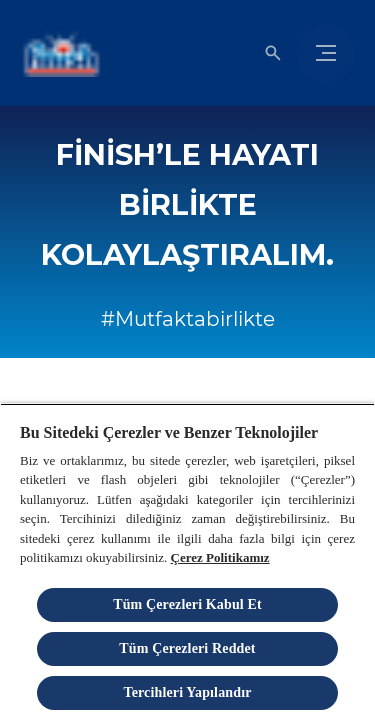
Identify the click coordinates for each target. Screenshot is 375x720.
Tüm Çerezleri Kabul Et (187, 604)
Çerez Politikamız (220, 557)
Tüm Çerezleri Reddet (187, 648)
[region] (187, 561)
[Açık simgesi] (273, 53)
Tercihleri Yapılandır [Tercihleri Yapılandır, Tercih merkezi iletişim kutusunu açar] (187, 692)
